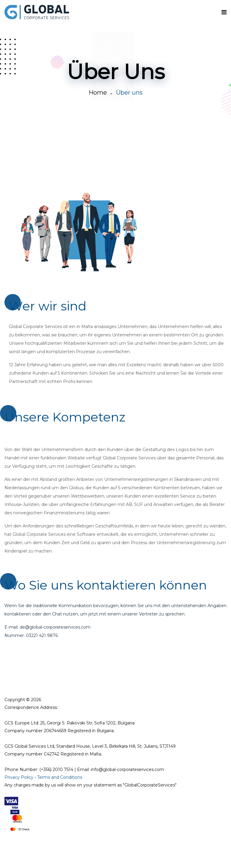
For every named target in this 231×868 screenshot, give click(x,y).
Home (98, 93)
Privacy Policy (19, 777)
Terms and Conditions (60, 777)
